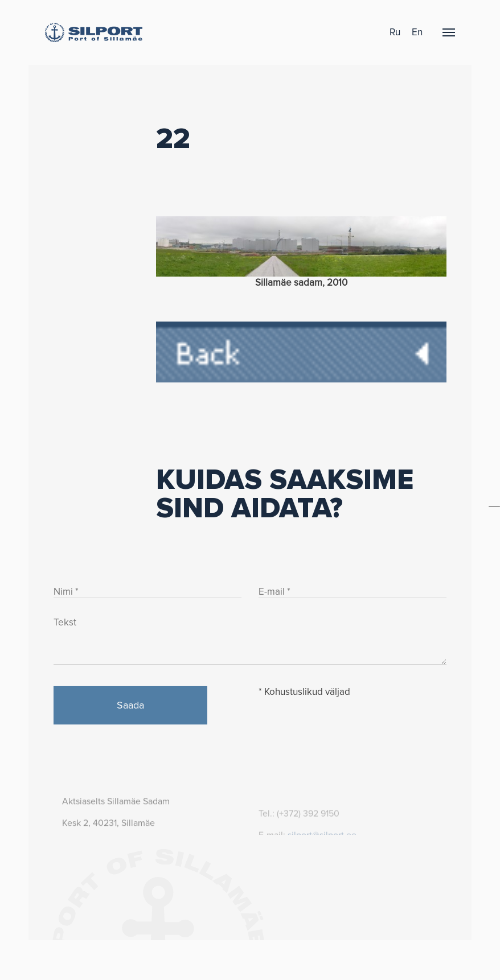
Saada (130, 705)
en (417, 32)
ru (395, 32)
